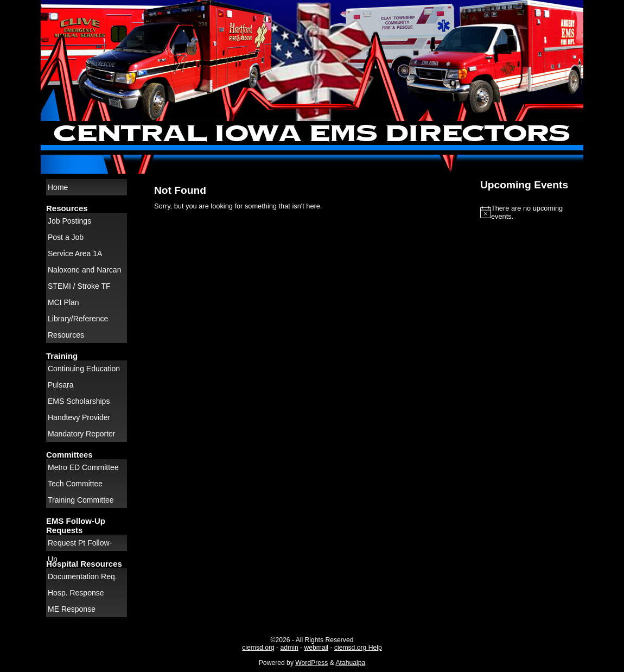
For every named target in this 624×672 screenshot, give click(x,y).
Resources (66, 335)
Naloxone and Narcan (84, 270)
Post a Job (66, 237)
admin (289, 648)
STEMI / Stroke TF (79, 286)
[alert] (529, 212)
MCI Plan (63, 302)
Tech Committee (75, 484)
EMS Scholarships (79, 401)
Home (58, 187)
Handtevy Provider (79, 417)
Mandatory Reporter (82, 434)
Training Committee (81, 500)
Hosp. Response (76, 593)
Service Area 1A (75, 253)
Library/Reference (78, 319)
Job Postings (69, 221)
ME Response (72, 609)
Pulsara (61, 385)
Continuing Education (84, 369)
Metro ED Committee (83, 467)
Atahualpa (350, 663)
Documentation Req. (82, 576)
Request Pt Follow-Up (80, 545)
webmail (316, 648)
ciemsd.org (258, 648)
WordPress (311, 663)
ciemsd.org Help (358, 648)
